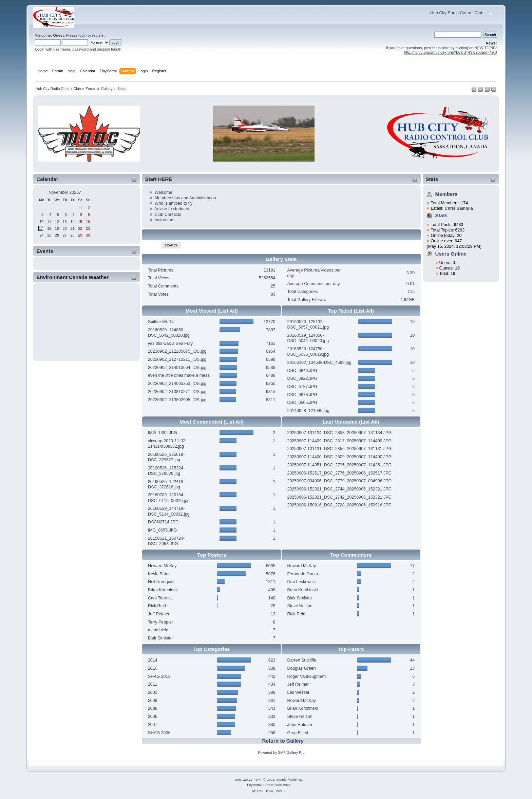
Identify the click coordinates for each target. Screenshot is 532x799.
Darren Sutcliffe (302, 660)
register (99, 35)
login (83, 35)
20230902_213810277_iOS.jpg (177, 392)
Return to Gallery (283, 741)
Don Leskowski (301, 582)
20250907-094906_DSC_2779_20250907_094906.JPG (339, 481)
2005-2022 (283, 785)
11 (49, 222)
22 (80, 228)
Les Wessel (298, 692)
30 (88, 235)
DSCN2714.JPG (163, 522)
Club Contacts (168, 215)
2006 (153, 717)
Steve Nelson (300, 606)
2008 (153, 708)
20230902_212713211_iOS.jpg (177, 359)
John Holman (299, 725)
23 (88, 228)
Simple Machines (289, 779)
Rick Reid (157, 606)
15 (80, 222)
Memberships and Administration (185, 198)
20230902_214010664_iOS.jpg (177, 368)
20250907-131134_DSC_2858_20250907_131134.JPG (339, 433)
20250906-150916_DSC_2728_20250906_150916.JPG (339, 505)
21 (73, 228)
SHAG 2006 (159, 733)
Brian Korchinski (163, 590)
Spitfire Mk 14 (161, 322)
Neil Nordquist (161, 582)
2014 (153, 660)
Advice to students (172, 209)
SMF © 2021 (265, 779)
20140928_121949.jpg (308, 411)
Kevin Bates (159, 574)
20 (65, 228)
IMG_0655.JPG (163, 530)
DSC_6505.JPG (302, 403)
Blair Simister (160, 638)
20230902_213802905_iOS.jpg (177, 400)
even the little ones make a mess (179, 375)
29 (80, 235)
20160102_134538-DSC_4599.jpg (319, 363)
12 (57, 222)
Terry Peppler (160, 622)
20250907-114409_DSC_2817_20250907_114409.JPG (339, 441)
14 (73, 222)
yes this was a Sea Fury (170, 343)
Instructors (165, 220)
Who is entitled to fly (174, 203)
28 (73, 235)
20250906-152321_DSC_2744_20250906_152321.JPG (339, 489)
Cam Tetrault (160, 598)
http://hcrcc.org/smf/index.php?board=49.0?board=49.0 (451, 52)
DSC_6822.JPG (302, 378)
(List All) (227, 311)
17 (41, 228)
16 (88, 222)
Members (446, 194)
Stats (432, 179)
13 (65, 222)
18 (49, 228)
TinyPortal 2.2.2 (258, 785)
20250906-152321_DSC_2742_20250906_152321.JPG (339, 497)
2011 (153, 684)
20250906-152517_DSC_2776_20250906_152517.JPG (339, 473)
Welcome (164, 192)
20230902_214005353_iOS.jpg (177, 384)
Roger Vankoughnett (306, 676)
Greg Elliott (298, 733)
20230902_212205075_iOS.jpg (177, 351)
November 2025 (64, 192)
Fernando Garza (302, 574)
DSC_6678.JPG (302, 395)
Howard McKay (162, 566)
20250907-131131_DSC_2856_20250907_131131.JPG (339, 449)
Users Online (451, 254)
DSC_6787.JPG (302, 387)
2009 (153, 701)
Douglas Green (301, 668)
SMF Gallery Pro (291, 752)
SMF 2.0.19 (244, 779)
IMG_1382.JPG (163, 433)
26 (57, 235)
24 (41, 235)
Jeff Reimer (159, 614)
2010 (153, 668)
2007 (153, 725)
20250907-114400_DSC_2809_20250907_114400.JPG (339, 457)
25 (49, 235)
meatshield (158, 630)
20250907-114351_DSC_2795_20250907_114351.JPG (339, 465)
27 (65, 235)
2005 (153, 692)
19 (57, 228)
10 (41, 222)
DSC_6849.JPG (302, 371)
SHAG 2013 (159, 676)
